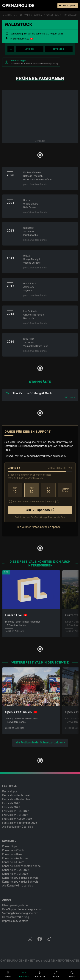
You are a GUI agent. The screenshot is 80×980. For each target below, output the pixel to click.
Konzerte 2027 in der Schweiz (20, 882)
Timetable (59, 49)
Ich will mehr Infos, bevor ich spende (39, 527)
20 (32, 490)
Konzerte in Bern (12, 854)
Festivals (24, 15)
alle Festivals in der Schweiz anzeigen (39, 743)
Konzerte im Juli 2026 (15, 874)
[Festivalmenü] (11, 49)
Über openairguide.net (15, 905)
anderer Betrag (65, 490)
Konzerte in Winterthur (15, 858)
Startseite (9, 15)
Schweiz (38, 15)
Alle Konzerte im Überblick (18, 886)
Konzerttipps (10, 847)
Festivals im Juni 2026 (16, 811)
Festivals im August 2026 (17, 819)
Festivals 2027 (11, 807)
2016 (73, 397)
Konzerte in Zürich (13, 850)
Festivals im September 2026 (20, 823)
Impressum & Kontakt (15, 921)
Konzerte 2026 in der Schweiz (20, 878)
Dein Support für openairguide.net (22, 909)
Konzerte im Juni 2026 (16, 870)
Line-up (29, 49)
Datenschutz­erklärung (16, 917)
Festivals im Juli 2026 (15, 815)
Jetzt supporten (68, 6)
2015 (66, 397)
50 (48, 490)
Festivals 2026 (11, 803)
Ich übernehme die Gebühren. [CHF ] (34, 502)
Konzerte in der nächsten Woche (21, 866)
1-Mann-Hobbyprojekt (59, 442)
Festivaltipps (10, 792)
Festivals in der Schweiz (17, 795)
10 (15, 490)
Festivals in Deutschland (17, 799)
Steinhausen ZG (21, 39)
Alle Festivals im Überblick (18, 827)
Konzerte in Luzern (13, 862)
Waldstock (52, 15)
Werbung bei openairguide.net (20, 913)
